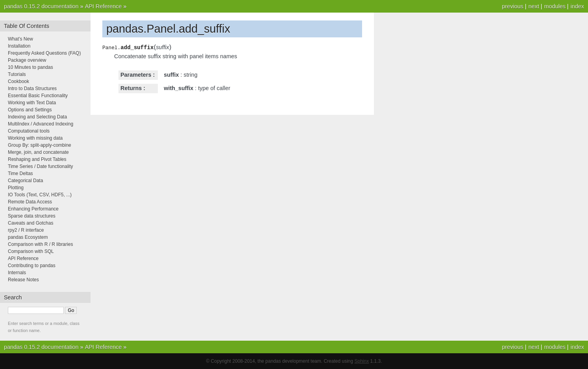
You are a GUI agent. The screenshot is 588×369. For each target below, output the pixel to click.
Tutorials (17, 74)
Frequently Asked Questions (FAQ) (44, 53)
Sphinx (362, 361)
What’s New (20, 39)
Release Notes (23, 280)
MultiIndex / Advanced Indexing (41, 124)
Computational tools (29, 131)
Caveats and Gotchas (31, 223)
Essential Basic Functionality (38, 96)
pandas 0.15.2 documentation (41, 6)
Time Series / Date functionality (41, 166)
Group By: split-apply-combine (40, 145)
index (577, 6)
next (533, 6)
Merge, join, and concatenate (38, 152)
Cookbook (18, 81)
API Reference (104, 6)
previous (512, 6)
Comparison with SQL (31, 251)
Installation (19, 46)
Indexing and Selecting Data (37, 117)
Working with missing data (35, 138)
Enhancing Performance (33, 209)
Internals (17, 273)
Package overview (27, 60)
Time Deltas (20, 173)
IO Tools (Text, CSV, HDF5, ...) (40, 195)
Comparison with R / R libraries (40, 244)
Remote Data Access (30, 202)
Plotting (16, 188)
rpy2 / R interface (26, 230)
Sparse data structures (32, 216)
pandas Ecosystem (28, 237)
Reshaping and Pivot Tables (37, 159)
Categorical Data (25, 181)
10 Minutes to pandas (31, 67)
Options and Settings (30, 110)
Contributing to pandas (32, 266)
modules (555, 6)
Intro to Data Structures (32, 89)
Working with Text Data (32, 103)
